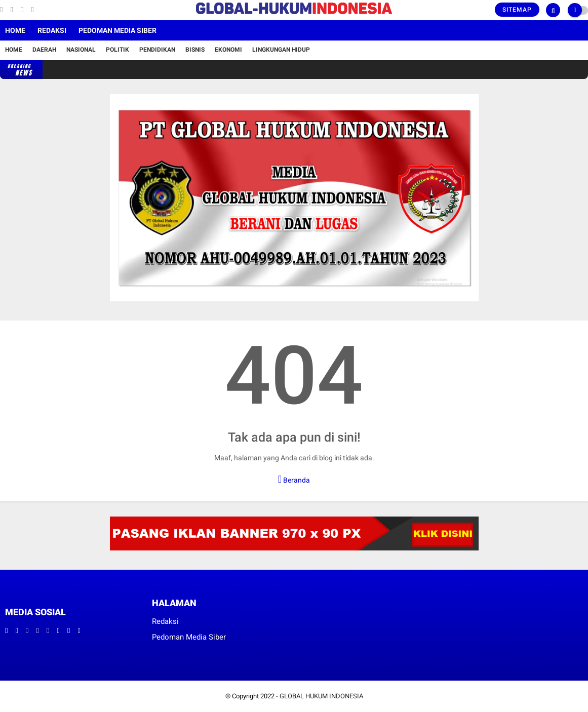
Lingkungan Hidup (281, 50)
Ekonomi (228, 50)
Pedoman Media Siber (117, 30)
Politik (117, 50)
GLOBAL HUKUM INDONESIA (321, 696)
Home (15, 30)
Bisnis (195, 50)
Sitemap (517, 10)
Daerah (44, 50)
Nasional (81, 50)
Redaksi (52, 30)
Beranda (294, 479)
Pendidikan (157, 50)
